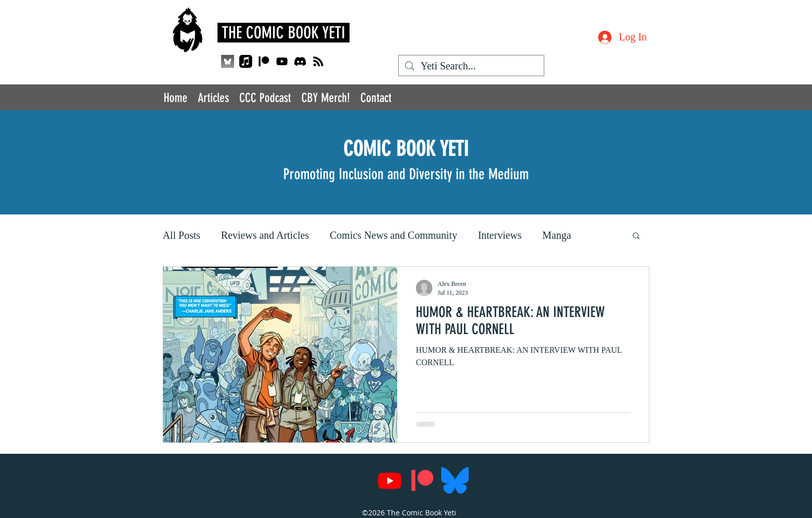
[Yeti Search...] (471, 66)
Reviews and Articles (265, 235)
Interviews (500, 235)
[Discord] (300, 61)
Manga (557, 235)
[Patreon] (264, 61)
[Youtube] (282, 61)
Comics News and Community (394, 235)
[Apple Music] (246, 61)
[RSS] (318, 61)
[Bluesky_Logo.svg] (455, 480)
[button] (636, 236)
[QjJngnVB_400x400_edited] (228, 61)
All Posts (182, 235)
